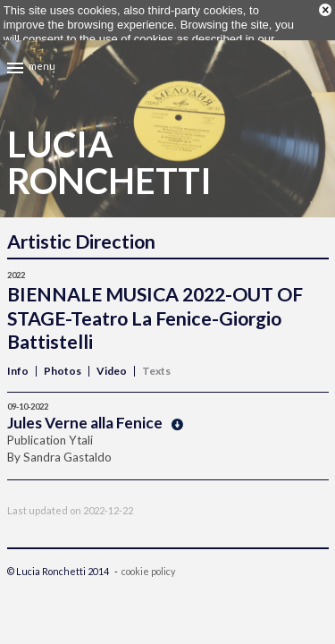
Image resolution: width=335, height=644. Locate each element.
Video (112, 361)
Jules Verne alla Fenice (95, 413)
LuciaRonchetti (109, 153)
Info (18, 361)
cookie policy (148, 561)
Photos (63, 361)
